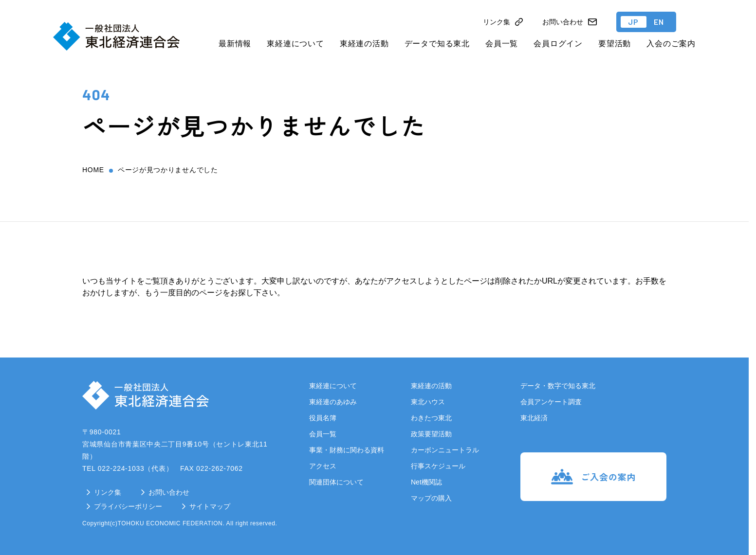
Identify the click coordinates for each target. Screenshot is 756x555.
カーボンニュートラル (445, 450)
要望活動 (615, 44)
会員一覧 (502, 44)
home (93, 170)
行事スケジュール (438, 466)
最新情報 (235, 44)
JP (634, 22)
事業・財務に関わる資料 (347, 450)
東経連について (295, 44)
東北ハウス (428, 402)
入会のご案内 (671, 44)
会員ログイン (558, 44)
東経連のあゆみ (333, 402)
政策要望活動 (431, 434)
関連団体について (336, 482)
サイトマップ (210, 506)
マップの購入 (431, 498)
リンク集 (108, 492)
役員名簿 (323, 418)
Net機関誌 (426, 482)
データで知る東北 (437, 44)
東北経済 (534, 418)
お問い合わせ (169, 492)
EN (659, 22)
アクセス (323, 466)
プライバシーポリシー (128, 506)
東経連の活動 (364, 44)
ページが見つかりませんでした (168, 170)
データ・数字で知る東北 (558, 386)
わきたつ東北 (431, 418)
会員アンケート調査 (551, 402)
